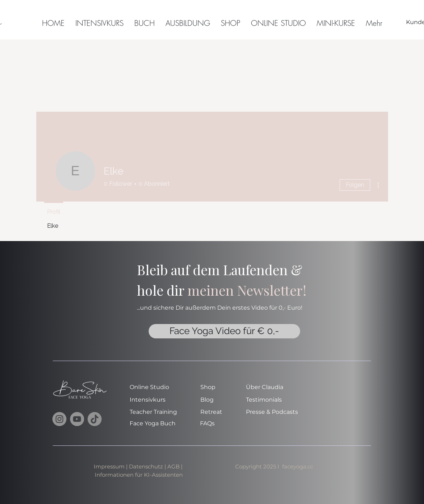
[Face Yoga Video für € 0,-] (224, 331)
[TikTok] (95, 419)
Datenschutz (146, 466)
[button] (336, 22)
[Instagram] (59, 419)
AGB (174, 466)
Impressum (109, 466)
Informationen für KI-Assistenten (139, 475)
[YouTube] (77, 419)
